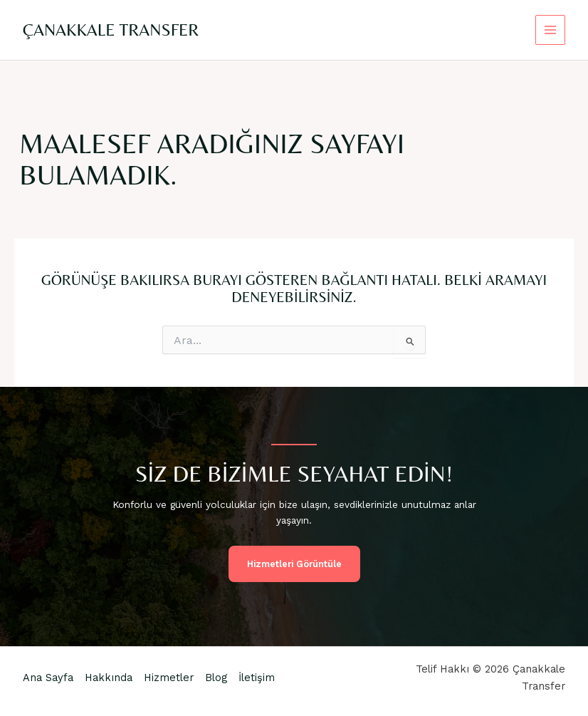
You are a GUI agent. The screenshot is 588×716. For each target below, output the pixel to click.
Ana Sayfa (48, 678)
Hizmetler (169, 678)
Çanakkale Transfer (111, 30)
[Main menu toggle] (551, 30)
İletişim (257, 678)
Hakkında (109, 678)
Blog (216, 678)
